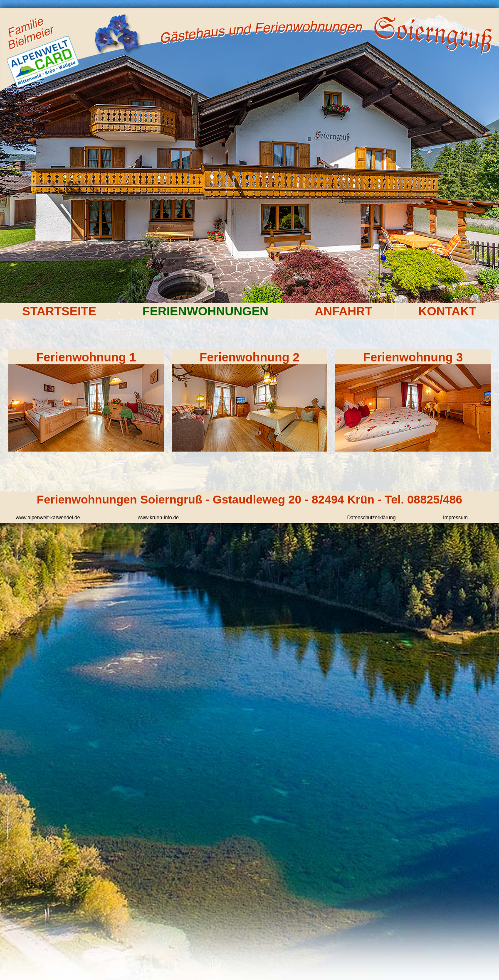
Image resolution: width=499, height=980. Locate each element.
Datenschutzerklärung (372, 518)
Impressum (455, 518)
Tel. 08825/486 (423, 500)
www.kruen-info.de (158, 518)
